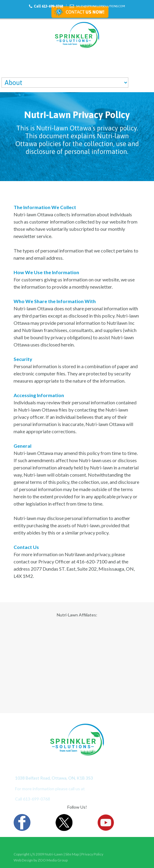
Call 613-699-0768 (48, 6)
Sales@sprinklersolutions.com (101, 6)
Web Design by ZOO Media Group (41, 861)
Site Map (72, 858)
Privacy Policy (92, 858)
